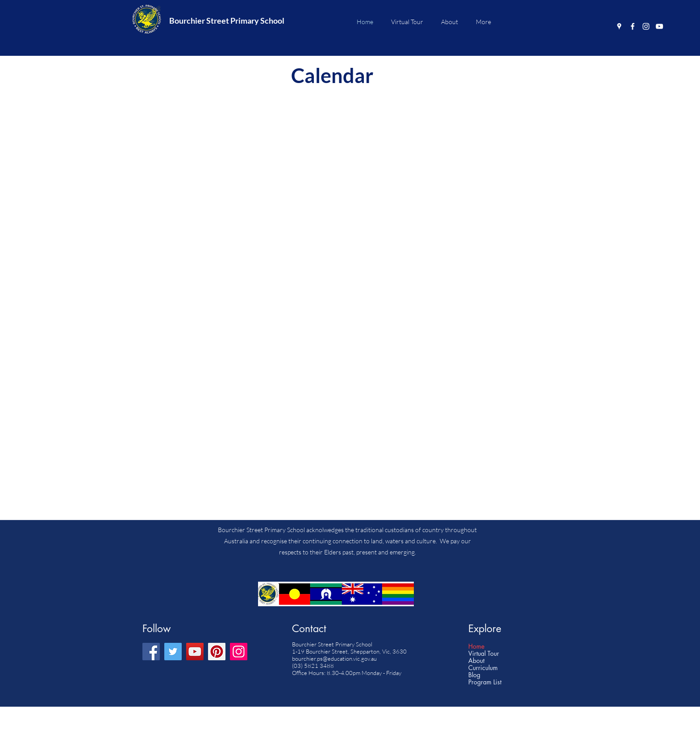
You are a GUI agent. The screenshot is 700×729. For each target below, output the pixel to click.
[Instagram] (646, 26)
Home (476, 646)
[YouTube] (659, 26)
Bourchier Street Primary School (227, 21)
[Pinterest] (217, 652)
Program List (485, 682)
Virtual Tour (484, 654)
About (476, 661)
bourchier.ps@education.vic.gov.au (334, 658)
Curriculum (483, 668)
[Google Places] (619, 26)
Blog (474, 675)
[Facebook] (633, 26)
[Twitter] (173, 652)
